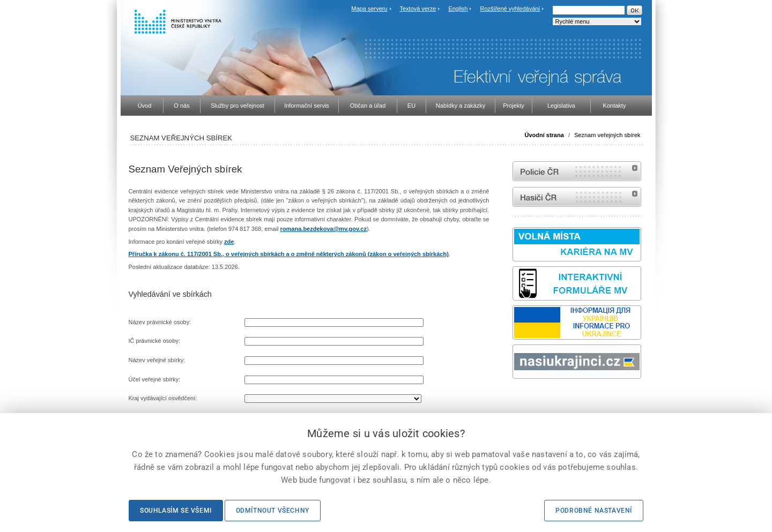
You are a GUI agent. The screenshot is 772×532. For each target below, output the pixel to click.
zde (229, 242)
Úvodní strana (544, 135)
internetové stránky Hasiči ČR (577, 197)
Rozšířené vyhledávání (510, 9)
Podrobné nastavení (594, 511)
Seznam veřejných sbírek (607, 135)
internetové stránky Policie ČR (577, 171)
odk (518, 399)
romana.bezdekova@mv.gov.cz (324, 229)
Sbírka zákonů (514, 399)
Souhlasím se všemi (176, 511)
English (458, 9)
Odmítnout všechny (273, 511)
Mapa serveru (369, 9)
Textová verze (418, 9)
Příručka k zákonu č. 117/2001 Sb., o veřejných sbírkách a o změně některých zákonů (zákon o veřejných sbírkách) (289, 254)
